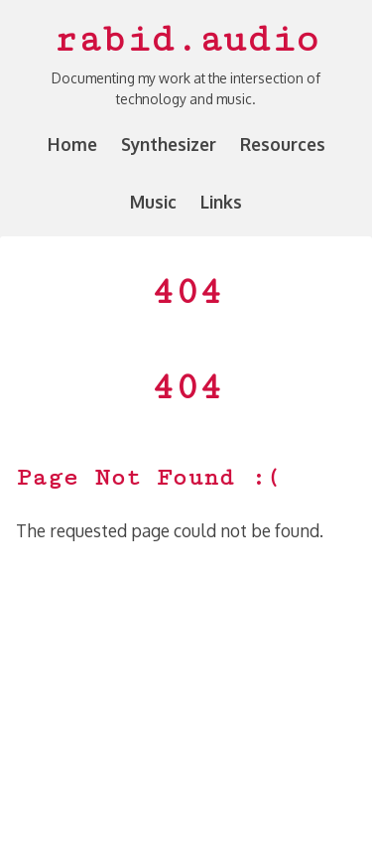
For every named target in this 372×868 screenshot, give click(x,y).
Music (153, 202)
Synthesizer (169, 144)
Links (221, 202)
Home (72, 144)
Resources (283, 144)
